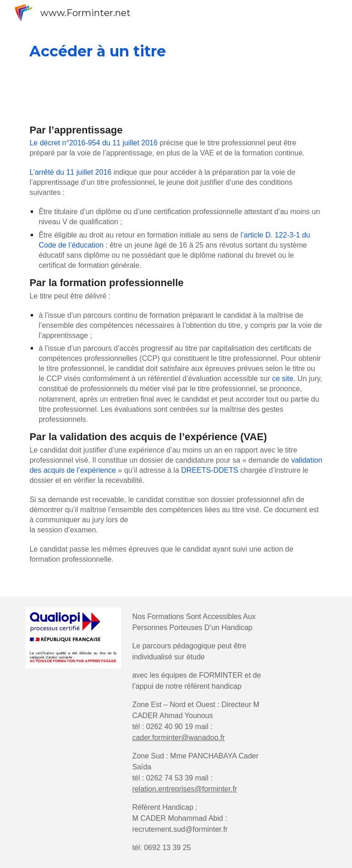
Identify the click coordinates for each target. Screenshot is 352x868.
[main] (176, 51)
